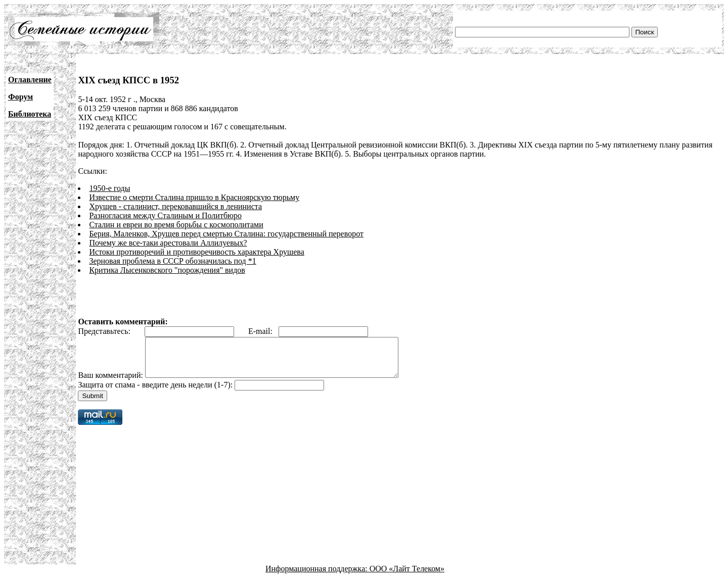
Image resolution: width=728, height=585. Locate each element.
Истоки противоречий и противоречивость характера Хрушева (196, 252)
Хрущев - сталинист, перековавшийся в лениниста (175, 206)
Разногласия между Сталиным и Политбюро (165, 215)
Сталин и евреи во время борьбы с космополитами (176, 225)
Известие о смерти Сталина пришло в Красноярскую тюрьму (194, 197)
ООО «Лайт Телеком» (407, 576)
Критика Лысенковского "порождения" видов (167, 270)
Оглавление (30, 80)
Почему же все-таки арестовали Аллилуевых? (168, 243)
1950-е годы (109, 188)
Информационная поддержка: (317, 576)
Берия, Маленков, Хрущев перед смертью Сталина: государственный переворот (226, 234)
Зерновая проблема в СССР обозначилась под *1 (172, 261)
